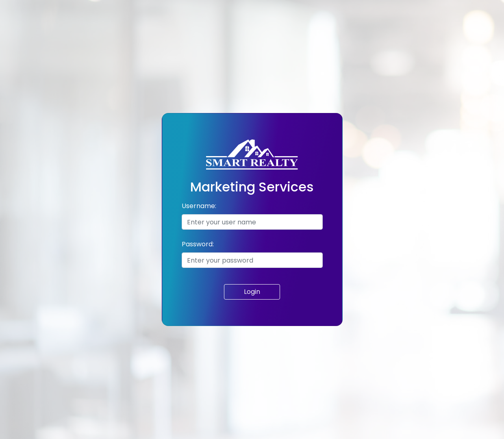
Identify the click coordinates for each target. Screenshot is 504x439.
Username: (199, 206)
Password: (198, 244)
